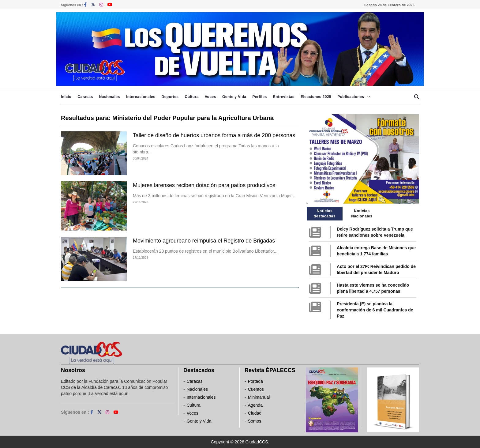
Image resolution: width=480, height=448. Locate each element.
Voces (210, 97)
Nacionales (110, 97)
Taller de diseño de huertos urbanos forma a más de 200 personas (214, 135)
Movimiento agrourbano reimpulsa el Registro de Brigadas (204, 241)
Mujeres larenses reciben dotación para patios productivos (204, 185)
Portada (255, 381)
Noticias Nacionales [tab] (362, 214)
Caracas (85, 97)
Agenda (255, 405)
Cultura (192, 97)
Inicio (66, 97)
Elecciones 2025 (316, 97)
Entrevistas (284, 97)
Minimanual (259, 397)
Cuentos (256, 389)
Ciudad (255, 413)
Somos (255, 421)
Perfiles (259, 97)
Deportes (170, 97)
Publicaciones (351, 97)
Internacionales (141, 97)
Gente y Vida (234, 97)
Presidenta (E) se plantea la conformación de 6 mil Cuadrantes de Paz (375, 310)
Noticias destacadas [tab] (325, 214)
